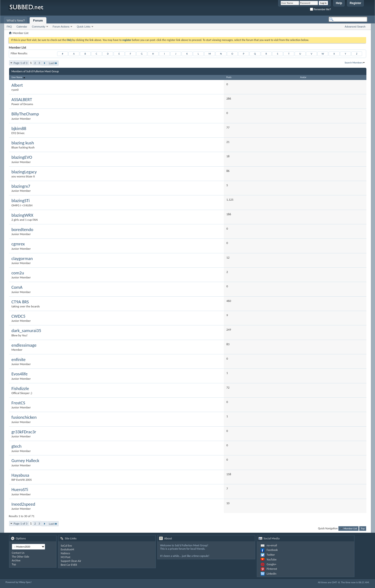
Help (339, 3)
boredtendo (22, 229)
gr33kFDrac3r (24, 432)
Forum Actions (61, 27)
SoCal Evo (66, 546)
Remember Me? (320, 9)
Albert (17, 85)
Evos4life (20, 374)
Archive (16, 560)
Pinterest (272, 569)
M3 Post (66, 557)
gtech (17, 446)
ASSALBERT (22, 99)
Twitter (271, 555)
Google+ (272, 564)
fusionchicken (24, 417)
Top (363, 529)
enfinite (19, 359)
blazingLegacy (24, 172)
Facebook (272, 550)
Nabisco (65, 553)
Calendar (22, 27)
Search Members (354, 63)
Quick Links (84, 27)
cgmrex (18, 244)
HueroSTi (20, 489)
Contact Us (18, 553)
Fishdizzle (20, 388)
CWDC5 (18, 316)
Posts (229, 77)
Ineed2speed (23, 504)
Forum (38, 20)
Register (355, 3)
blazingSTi (21, 201)
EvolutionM (67, 549)
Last (53, 63)
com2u (18, 273)
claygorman (22, 258)
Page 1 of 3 (21, 63)
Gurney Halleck (25, 461)
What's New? (16, 20)
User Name (19, 77)
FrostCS (18, 403)
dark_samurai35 (26, 331)
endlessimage (24, 345)
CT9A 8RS (20, 302)
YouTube (272, 560)
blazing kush (23, 143)
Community (39, 27)
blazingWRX (22, 215)
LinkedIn (272, 574)
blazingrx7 (21, 186)
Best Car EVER (69, 565)
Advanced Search (355, 27)
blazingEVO (22, 157)
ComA (17, 287)
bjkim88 (19, 128)
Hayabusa (20, 475)
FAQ (9, 27)
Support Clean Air (71, 561)
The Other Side (20, 557)
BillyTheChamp (25, 114)
